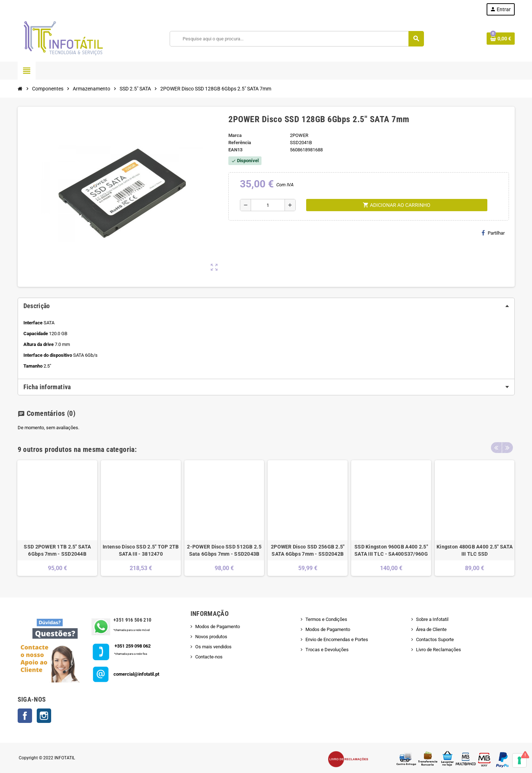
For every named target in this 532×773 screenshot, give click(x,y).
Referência (240, 143)
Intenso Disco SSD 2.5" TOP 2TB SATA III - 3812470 (141, 550)
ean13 (235, 150)
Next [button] (508, 448)
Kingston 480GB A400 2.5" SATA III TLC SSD (475, 550)
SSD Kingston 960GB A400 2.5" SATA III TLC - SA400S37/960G (391, 550)
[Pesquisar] (297, 39)
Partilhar (493, 233)
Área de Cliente (431, 629)
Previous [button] (496, 448)
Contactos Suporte (435, 639)
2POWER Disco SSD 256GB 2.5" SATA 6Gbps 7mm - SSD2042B (308, 550)
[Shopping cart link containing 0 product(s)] (501, 39)
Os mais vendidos (213, 647)
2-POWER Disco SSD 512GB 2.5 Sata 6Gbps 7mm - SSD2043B (224, 550)
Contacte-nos (209, 657)
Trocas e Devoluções (327, 650)
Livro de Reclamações (439, 650)
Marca (235, 135)
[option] (57, 518)
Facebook (25, 716)
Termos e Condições (326, 619)
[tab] (266, 306)
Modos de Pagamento (218, 627)
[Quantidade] (268, 205)
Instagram (44, 716)
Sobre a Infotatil (432, 619)
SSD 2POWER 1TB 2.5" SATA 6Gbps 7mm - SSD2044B (57, 550)
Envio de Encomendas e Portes (337, 639)
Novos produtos (211, 637)
